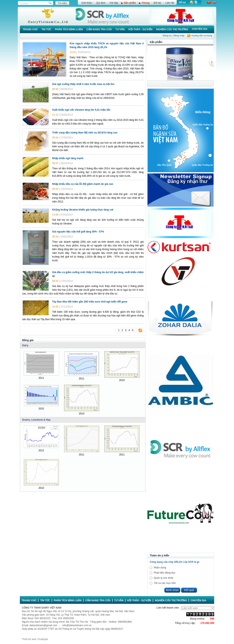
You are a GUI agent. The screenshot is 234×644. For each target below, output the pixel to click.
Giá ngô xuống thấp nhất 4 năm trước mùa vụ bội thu (83, 84)
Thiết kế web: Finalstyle (35, 639)
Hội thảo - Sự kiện (140, 29)
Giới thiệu (87, 3)
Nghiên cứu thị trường (172, 29)
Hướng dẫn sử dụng (202, 35)
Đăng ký (167, 35)
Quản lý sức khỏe (164, 578)
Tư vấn (120, 29)
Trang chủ (30, 29)
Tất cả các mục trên (165, 583)
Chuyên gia (200, 29)
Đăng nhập (179, 35)
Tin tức (46, 29)
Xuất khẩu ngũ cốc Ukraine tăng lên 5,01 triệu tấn (81, 110)
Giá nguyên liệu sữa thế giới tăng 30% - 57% (78, 232)
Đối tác (158, 3)
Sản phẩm (130, 3)
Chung (146, 3)
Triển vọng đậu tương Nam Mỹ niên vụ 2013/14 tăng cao (85, 133)
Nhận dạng (160, 568)
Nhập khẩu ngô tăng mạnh (68, 158)
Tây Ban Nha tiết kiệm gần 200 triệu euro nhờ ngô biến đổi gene (90, 302)
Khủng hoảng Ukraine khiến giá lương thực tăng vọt (83, 210)
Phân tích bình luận (69, 29)
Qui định (101, 3)
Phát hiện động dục (165, 573)
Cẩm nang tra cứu (99, 29)
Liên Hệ (170, 3)
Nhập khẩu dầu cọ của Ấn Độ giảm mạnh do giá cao (83, 184)
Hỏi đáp (114, 3)
